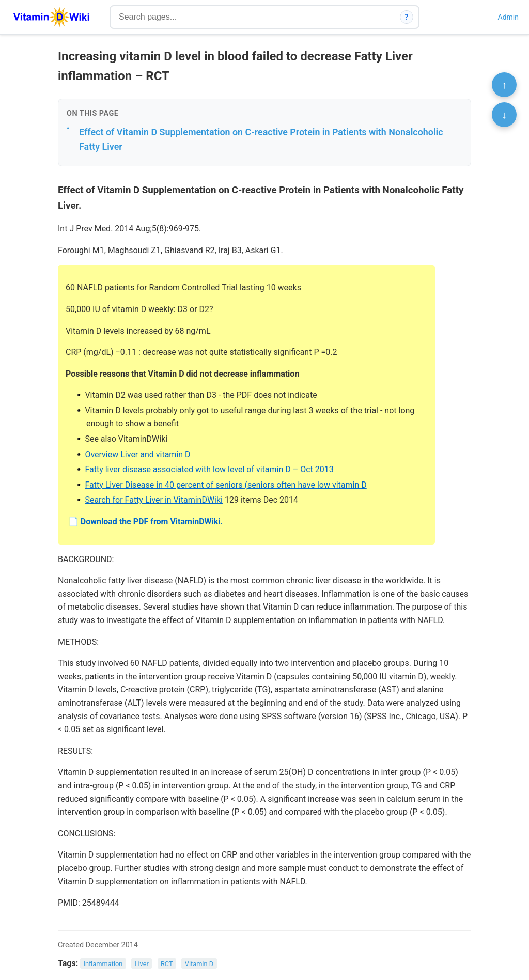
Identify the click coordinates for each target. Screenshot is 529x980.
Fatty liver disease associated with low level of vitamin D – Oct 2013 (209, 469)
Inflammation (103, 964)
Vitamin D (199, 964)
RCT (167, 964)
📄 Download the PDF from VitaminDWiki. (145, 522)
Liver (142, 964)
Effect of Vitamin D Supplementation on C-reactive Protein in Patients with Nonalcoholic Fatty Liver (261, 139)
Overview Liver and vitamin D (137, 454)
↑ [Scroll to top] (504, 85)
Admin (508, 17)
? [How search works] (407, 17)
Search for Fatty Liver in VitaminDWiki (154, 500)
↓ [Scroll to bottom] (504, 115)
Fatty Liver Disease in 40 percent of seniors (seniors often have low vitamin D (225, 485)
